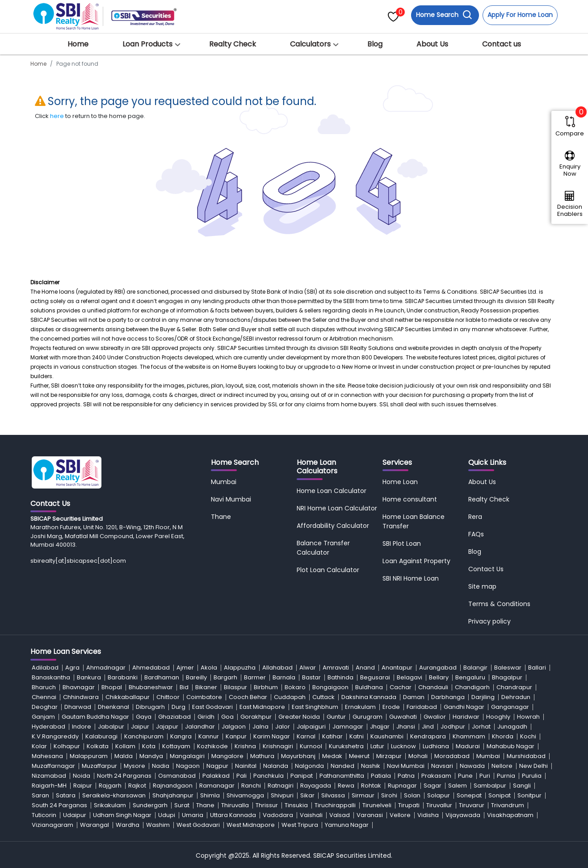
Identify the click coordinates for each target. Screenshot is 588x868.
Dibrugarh (150, 707)
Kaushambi (387, 736)
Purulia (532, 776)
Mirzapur (389, 756)
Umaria (193, 815)
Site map (482, 586)
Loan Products (147, 44)
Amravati (336, 668)
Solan (412, 795)
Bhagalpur (507, 677)
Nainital (246, 766)
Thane (221, 517)
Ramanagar (217, 786)
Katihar (332, 736)
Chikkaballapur (128, 697)
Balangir (475, 668)
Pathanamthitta (342, 776)
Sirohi (389, 795)
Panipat (302, 776)
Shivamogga (245, 795)
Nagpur (217, 766)
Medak (332, 756)
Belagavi (409, 677)
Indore (82, 727)
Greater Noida (299, 717)
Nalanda (276, 766)
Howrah (528, 717)
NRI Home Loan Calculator (337, 508)
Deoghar (45, 707)
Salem (458, 786)
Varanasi (370, 815)
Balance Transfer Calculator (323, 548)
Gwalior (435, 717)
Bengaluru (470, 677)
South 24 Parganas (59, 805)
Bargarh (225, 677)
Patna (406, 776)
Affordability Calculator (333, 526)
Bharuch (44, 687)
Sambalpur (490, 786)
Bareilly (196, 677)
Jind (428, 727)
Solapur (439, 795)
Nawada (472, 766)
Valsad (340, 815)
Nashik (371, 766)
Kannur (209, 736)
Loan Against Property (416, 561)
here (57, 116)
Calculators (310, 44)
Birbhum (266, 687)
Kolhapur (67, 746)
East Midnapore (262, 707)
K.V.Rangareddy (55, 736)
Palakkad (216, 776)
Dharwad (78, 707)
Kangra (181, 736)
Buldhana (369, 687)
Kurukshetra (346, 746)
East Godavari (212, 707)
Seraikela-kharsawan (114, 795)
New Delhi (533, 766)
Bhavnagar (79, 687)
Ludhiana (436, 746)
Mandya (151, 756)
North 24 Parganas (124, 776)
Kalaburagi (101, 736)
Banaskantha (51, 677)
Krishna (245, 746)
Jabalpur (111, 727)
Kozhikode (212, 746)
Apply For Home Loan (520, 15)
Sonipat (500, 795)
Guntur (336, 717)
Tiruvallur (439, 805)
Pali (241, 776)
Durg (178, 707)
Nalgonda (309, 766)
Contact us (502, 44)
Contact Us (486, 569)
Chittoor (168, 697)
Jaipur (140, 727)
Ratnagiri (281, 786)
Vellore (400, 815)
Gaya (144, 717)
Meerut (359, 756)
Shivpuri (282, 795)
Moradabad (452, 756)
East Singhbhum (315, 707)
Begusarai (375, 677)
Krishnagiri (278, 746)
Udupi (167, 815)
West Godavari (198, 825)
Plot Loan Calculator (328, 570)
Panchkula (269, 776)
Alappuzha (240, 668)
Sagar (433, 786)
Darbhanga (448, 697)
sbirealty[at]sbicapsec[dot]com (78, 561)
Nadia (161, 766)
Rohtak (371, 786)
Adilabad (45, 668)
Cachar (401, 687)
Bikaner (206, 687)
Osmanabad (177, 776)
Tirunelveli (377, 805)
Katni (357, 736)
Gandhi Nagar (464, 707)
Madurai (468, 746)
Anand (365, 668)
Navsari (442, 766)
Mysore (134, 766)
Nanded (342, 766)
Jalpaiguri (311, 727)
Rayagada (316, 786)
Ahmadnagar (106, 668)
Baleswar (508, 668)
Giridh (206, 717)
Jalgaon (234, 727)
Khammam (469, 736)
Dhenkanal (113, 707)
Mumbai (224, 482)
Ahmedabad (151, 668)
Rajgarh (110, 786)
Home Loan (400, 482)
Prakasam (436, 776)
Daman (414, 697)
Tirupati (409, 805)
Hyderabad (48, 727)
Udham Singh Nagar (122, 815)
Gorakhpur (256, 717)
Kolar (39, 746)
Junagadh (512, 727)
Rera (475, 517)
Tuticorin (44, 815)
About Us (432, 44)
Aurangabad (438, 668)
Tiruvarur (472, 805)
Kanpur (236, 736)
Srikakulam (110, 805)
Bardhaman (162, 677)
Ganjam (43, 717)
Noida (82, 776)
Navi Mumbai (231, 499)
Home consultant (410, 499)
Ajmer (185, 668)
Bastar (311, 677)
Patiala (381, 776)
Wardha (128, 825)
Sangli (522, 786)
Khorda (503, 736)
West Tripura (300, 825)
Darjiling (483, 697)
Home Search (444, 15)
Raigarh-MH (49, 786)
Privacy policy (489, 621)
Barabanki (123, 677)
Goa (227, 717)
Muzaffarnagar (53, 766)
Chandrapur (514, 687)
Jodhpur (453, 727)
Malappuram (89, 756)
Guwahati (403, 717)
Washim (158, 825)
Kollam (125, 746)
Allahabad (277, 668)
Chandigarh (472, 687)
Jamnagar (348, 727)
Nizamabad (49, 776)
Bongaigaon (330, 687)
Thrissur (267, 805)
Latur (377, 746)
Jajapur (167, 727)
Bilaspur (235, 687)
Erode (391, 707)
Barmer (255, 677)
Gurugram (367, 717)
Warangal (94, 825)
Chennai (44, 697)
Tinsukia (296, 805)
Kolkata (98, 746)
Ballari (537, 668)
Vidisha (428, 815)
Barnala (284, 677)
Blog (375, 44)
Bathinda (340, 677)
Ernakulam (360, 707)
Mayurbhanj (298, 756)
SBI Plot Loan (402, 544)
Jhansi (406, 727)
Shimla (210, 795)
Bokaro (295, 687)
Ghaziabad (174, 717)
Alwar (308, 668)
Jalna (260, 727)
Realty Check (233, 44)
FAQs (476, 534)
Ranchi (251, 786)
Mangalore (227, 756)
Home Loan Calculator (332, 491)
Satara (66, 795)
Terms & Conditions (499, 604)
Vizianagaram (52, 825)
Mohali (418, 756)
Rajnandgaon (173, 786)
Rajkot (137, 786)
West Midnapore (251, 825)
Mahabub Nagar (510, 746)
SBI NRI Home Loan (411, 578)
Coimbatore (204, 697)
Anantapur (397, 668)
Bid (184, 687)
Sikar (307, 795)
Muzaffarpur (99, 766)
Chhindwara (81, 697)
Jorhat (481, 727)
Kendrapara (428, 736)
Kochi (528, 736)
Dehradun (516, 697)
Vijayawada (463, 815)
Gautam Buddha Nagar (95, 717)
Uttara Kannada (233, 815)
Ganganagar (510, 707)
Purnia (506, 776)
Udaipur (75, 815)
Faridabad (422, 707)
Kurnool (311, 746)
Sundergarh (150, 805)
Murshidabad (526, 756)
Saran (40, 795)
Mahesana (47, 756)
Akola (209, 668)
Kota (149, 746)
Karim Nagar (272, 736)
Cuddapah (290, 697)
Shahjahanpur (173, 795)
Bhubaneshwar (151, 687)
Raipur (83, 786)
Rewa (346, 786)
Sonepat (469, 795)
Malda (124, 756)
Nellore (502, 766)
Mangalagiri (187, 756)
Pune (465, 776)
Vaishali (311, 815)
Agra (72, 668)
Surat (182, 805)
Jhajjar (380, 727)
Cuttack (323, 697)
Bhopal (112, 687)
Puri (485, 776)
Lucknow (403, 746)
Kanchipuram (144, 736)
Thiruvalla (235, 805)
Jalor (283, 727)
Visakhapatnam (510, 815)
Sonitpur (529, 795)
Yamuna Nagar (347, 825)
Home (78, 44)
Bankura (89, 677)
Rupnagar (402, 786)
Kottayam (176, 746)
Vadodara (278, 815)
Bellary (439, 677)
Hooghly (498, 717)
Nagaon (188, 766)
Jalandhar (200, 727)
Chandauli (433, 687)
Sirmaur (363, 795)
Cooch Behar (248, 697)
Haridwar (466, 717)
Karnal (306, 736)
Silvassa (333, 795)
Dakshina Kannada (369, 697)
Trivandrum (508, 805)
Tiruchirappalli (335, 805)
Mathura (262, 756)
